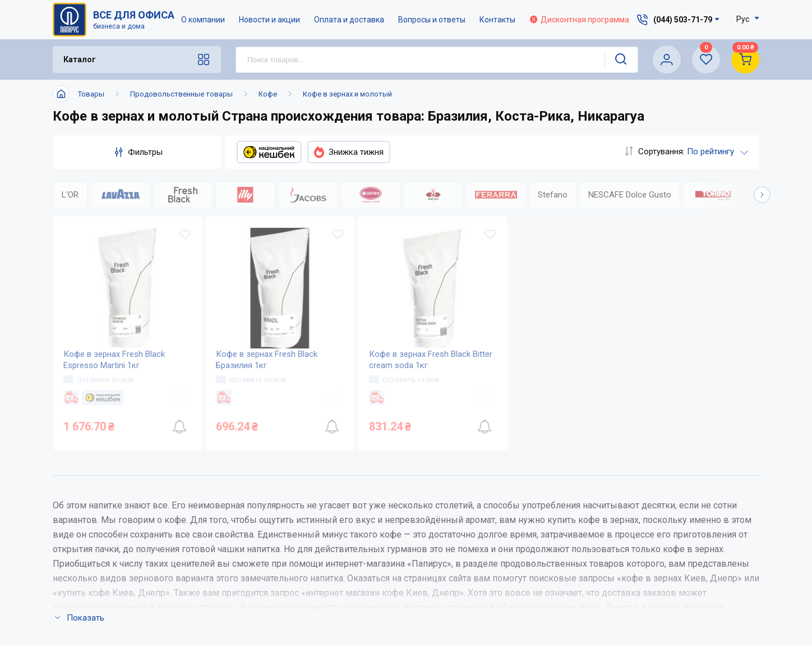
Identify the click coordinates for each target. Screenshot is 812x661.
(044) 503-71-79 (683, 503)
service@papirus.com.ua (677, 527)
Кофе (268, 94)
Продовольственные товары (181, 94)
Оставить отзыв (99, 380)
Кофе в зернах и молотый (347, 94)
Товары (91, 94)
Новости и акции (269, 20)
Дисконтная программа (579, 20)
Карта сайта (370, 595)
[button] (762, 195)
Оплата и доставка (349, 20)
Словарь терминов (495, 595)
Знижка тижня (349, 152)
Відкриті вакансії (381, 617)
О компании (203, 20)
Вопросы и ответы (432, 20)
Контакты (497, 20)
